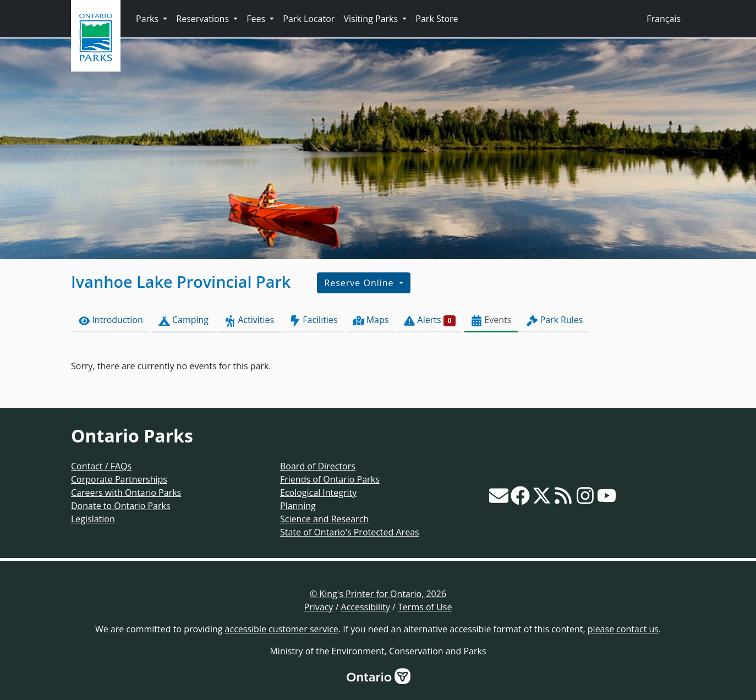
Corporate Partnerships (119, 479)
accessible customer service (282, 629)
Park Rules (555, 320)
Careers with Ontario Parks (126, 493)
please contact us (623, 629)
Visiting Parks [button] (372, 19)
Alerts (430, 320)
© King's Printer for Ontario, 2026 (378, 594)
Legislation (93, 519)
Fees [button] (257, 19)
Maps (371, 320)
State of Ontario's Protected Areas (350, 532)
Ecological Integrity (318, 493)
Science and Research (324, 519)
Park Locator (309, 19)
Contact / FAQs (101, 466)
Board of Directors (318, 466)
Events (491, 320)
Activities (249, 320)
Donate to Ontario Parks (121, 506)
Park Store (437, 19)
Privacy (319, 607)
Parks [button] (148, 19)
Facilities (313, 320)
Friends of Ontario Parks (330, 479)
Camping (183, 320)
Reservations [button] (204, 19)
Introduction (111, 320)
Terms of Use (425, 607)
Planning (298, 506)
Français (664, 19)
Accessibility (366, 607)
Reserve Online (360, 283)
